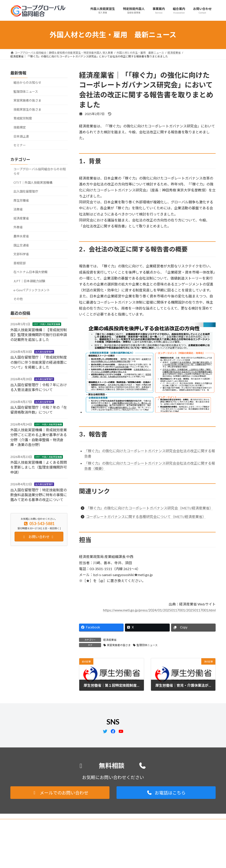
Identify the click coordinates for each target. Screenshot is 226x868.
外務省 (18, 227)
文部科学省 (21, 254)
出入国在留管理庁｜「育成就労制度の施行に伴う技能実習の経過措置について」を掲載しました (39, 362)
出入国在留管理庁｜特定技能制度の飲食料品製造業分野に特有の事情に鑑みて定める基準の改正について (39, 495)
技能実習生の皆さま (27, 109)
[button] (60, 793)
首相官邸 (20, 263)
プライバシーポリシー (28, 823)
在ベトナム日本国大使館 (30, 272)
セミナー (20, 145)
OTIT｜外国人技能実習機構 (33, 182)
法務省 (18, 209)
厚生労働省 (21, 200)
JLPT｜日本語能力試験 (29, 281)
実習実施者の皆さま (119, 645)
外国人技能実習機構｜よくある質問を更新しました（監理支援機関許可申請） (39, 467)
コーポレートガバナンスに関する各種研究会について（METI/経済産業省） (146, 517)
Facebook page (184, 854)
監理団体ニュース (147, 645)
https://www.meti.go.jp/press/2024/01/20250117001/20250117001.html (159, 610)
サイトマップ (58, 823)
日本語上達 (21, 136)
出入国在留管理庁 (26, 191)
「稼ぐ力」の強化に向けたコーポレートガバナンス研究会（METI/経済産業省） (150, 508)
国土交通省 (21, 245)
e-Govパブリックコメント (32, 290)
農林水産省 (21, 236)
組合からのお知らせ (27, 82)
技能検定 (20, 127)
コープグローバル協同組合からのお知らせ (40, 171)
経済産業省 (110, 640)
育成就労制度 (23, 118)
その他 (18, 299)
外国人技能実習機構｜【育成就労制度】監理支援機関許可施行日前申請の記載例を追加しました (39, 335)
